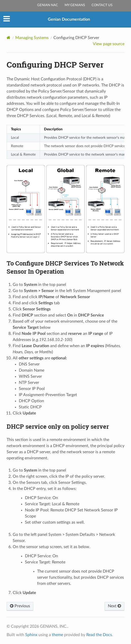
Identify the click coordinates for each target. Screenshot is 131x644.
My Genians (75, 5)
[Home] (9, 38)
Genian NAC (48, 5)
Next (114, 606)
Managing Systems (32, 38)
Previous (20, 606)
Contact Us (102, 5)
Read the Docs (99, 635)
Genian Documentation (69, 19)
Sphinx (31, 635)
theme (57, 635)
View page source (109, 44)
